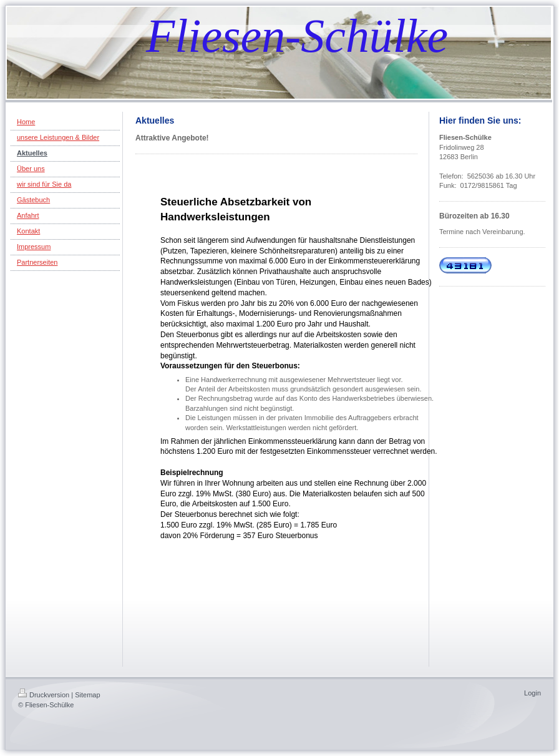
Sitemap (87, 695)
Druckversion (44, 695)
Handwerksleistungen (215, 217)
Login (532, 693)
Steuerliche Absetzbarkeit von (236, 202)
